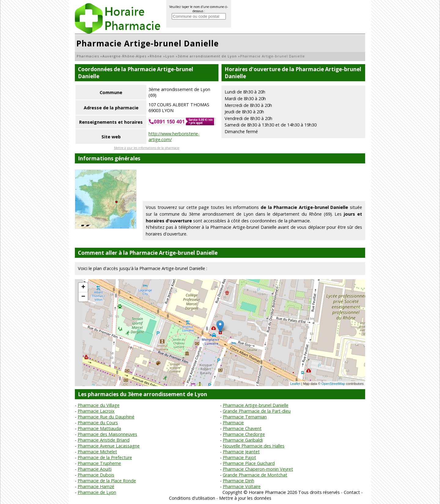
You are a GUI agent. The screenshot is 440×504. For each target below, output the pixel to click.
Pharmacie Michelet (97, 452)
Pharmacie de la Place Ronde (107, 481)
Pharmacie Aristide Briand (104, 440)
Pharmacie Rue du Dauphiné (106, 417)
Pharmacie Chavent (242, 428)
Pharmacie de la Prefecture (105, 457)
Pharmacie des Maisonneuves (107, 434)
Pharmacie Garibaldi (243, 440)
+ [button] (83, 287)
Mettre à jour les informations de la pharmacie (147, 148)
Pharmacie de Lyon (97, 492)
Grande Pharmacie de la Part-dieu (257, 411)
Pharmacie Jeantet (241, 452)
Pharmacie (233, 423)
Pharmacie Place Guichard (249, 463)
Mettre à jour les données (245, 498)
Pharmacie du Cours (98, 423)
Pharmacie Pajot (239, 457)
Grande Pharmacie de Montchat (255, 475)
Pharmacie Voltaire (242, 486)
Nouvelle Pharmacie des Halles (254, 446)
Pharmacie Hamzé (96, 486)
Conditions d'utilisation (192, 498)
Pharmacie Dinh (238, 481)
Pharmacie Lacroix (96, 411)
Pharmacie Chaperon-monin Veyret (258, 469)
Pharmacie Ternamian (245, 417)
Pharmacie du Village (99, 405)
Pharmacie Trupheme (99, 463)
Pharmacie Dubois (96, 475)
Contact (352, 492)
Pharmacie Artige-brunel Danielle (256, 405)
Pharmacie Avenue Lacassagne (109, 446)
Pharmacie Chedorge (244, 434)
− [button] (83, 297)
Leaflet (295, 384)
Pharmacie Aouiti (95, 469)
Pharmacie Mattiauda (99, 428)
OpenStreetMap (333, 384)
